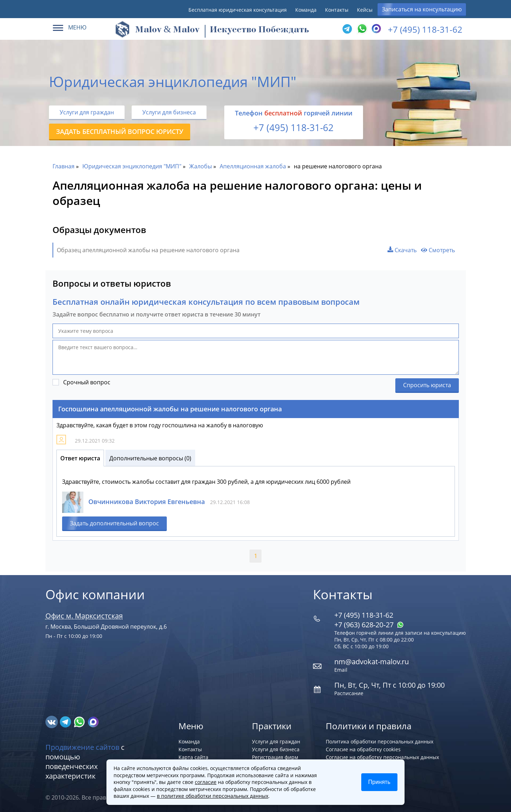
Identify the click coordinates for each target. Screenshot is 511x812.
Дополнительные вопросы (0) (150, 458)
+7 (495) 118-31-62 (425, 29)
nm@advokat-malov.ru (372, 662)
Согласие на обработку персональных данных (382, 757)
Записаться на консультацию (422, 9)
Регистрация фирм (275, 757)
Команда (306, 10)
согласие (206, 782)
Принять (380, 782)
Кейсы (365, 10)
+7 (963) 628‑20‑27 (369, 625)
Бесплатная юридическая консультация (238, 10)
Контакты (337, 10)
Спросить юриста (427, 385)
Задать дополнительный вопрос (114, 523)
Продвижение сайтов (82, 747)
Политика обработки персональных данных (380, 741)
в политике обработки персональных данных (213, 796)
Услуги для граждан (87, 112)
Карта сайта (193, 757)
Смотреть (438, 250)
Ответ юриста (80, 458)
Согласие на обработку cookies (363, 749)
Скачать (402, 250)
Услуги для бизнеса (169, 112)
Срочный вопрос (87, 382)
